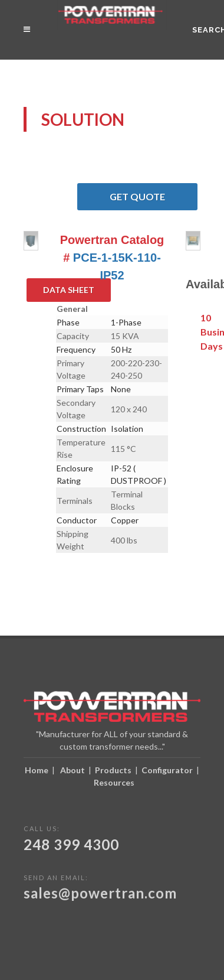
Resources (114, 782)
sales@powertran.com (100, 893)
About (73, 770)
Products (113, 770)
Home (37, 770)
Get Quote (154, 197)
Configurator (167, 770)
